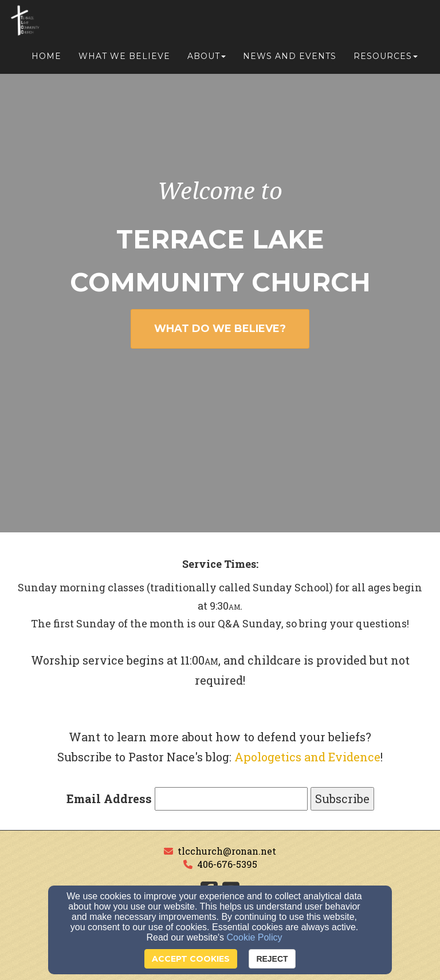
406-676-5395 (227, 864)
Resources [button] (386, 58)
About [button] (207, 58)
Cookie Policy (255, 937)
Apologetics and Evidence (307, 757)
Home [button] (46, 58)
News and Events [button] (290, 58)
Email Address (109, 799)
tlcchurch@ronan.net (227, 851)
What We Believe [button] (124, 58)
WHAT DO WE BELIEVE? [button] (220, 329)
